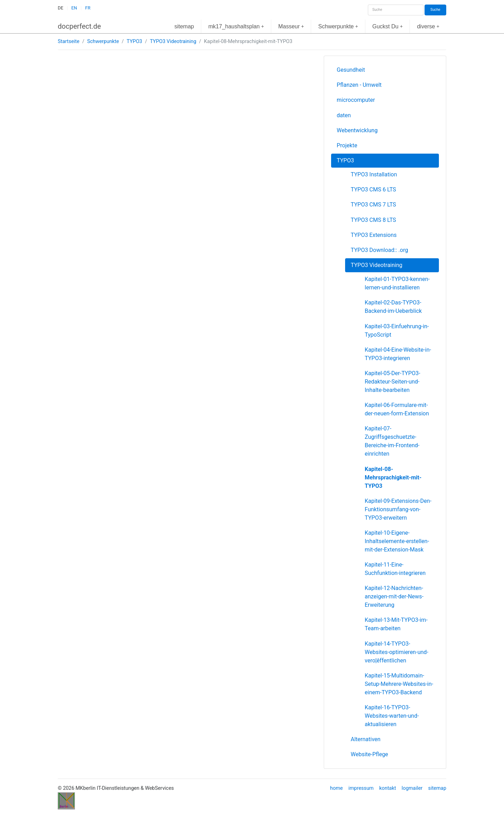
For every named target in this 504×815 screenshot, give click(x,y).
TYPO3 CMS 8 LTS (373, 220)
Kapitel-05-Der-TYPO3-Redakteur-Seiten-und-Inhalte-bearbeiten (393, 382)
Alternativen (366, 739)
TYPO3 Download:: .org (379, 250)
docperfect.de (79, 26)
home (336, 788)
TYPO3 (134, 41)
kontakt (387, 788)
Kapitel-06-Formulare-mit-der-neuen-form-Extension (397, 409)
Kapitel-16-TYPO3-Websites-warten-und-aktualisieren (392, 716)
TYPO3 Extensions (374, 235)
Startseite (69, 41)
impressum (361, 788)
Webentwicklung (357, 130)
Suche (435, 10)
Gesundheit (351, 70)
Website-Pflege (369, 754)
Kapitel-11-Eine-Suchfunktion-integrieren (395, 569)
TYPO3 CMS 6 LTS (373, 189)
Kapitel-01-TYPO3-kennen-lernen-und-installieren (397, 283)
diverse (428, 26)
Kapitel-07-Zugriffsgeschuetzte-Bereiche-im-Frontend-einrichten (392, 441)
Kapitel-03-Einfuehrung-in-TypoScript (397, 331)
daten (344, 115)
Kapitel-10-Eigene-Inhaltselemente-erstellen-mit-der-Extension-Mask (397, 541)
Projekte (347, 145)
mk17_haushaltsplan (236, 26)
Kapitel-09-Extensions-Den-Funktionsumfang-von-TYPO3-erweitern (398, 509)
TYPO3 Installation (374, 174)
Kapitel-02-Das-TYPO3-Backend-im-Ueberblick (393, 307)
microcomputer (356, 100)
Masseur (291, 26)
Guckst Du (388, 26)
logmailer (412, 788)
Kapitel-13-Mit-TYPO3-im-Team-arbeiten (396, 624)
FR (88, 8)
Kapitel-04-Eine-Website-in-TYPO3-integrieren (398, 354)
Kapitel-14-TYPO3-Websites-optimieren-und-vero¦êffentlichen (397, 652)
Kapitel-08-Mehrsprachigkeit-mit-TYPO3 (393, 477)
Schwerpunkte (338, 26)
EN (74, 8)
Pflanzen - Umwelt (359, 85)
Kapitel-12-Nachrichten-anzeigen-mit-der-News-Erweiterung (394, 596)
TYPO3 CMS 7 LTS (373, 205)
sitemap (184, 26)
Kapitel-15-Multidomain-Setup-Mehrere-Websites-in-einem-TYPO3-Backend (399, 684)
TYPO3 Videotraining (173, 41)
